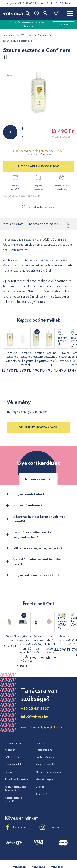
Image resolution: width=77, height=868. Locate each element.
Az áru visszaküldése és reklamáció (16, 772)
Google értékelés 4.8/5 (42, 711)
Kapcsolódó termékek (44, 224)
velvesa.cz (38, 850)
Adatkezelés (42, 778)
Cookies (40, 771)
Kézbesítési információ (38, 155)
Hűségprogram (44, 734)
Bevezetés (8, 35)
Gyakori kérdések (45, 741)
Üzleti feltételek (13, 748)
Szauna (42, 35)
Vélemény (70, 224)
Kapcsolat (10, 734)
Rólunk (8, 756)
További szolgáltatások (17, 763)
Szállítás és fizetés (14, 741)
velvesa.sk (20, 850)
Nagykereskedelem (46, 748)
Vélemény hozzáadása (38, 419)
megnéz (63, 24)
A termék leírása (13, 224)
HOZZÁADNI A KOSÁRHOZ (39, 166)
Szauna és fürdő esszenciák (17, 41)
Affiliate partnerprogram (49, 756)
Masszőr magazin (45, 763)
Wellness (26, 35)
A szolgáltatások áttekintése (13, 783)
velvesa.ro (57, 850)
